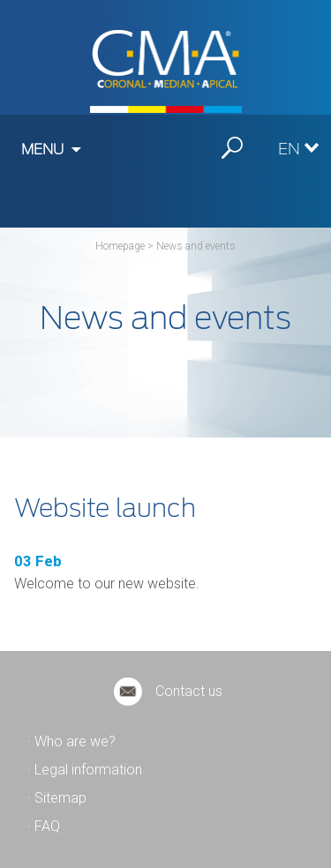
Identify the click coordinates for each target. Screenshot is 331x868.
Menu (42, 150)
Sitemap (60, 798)
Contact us (189, 691)
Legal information (88, 770)
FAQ (47, 826)
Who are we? (75, 741)
